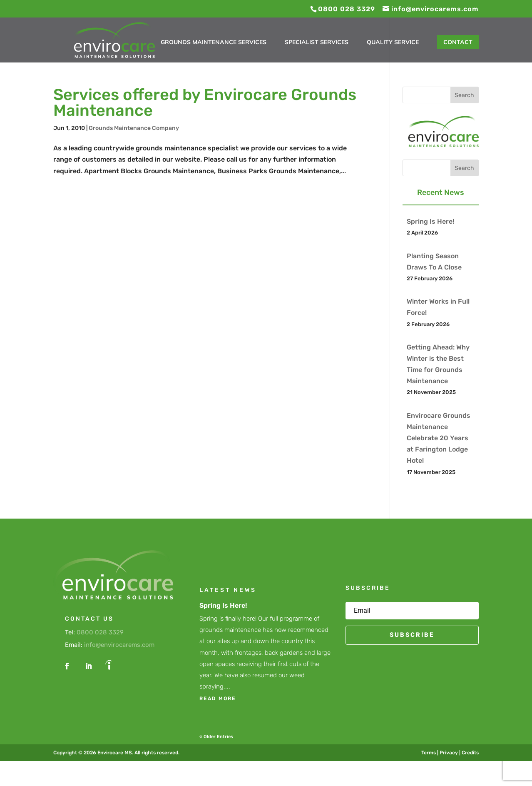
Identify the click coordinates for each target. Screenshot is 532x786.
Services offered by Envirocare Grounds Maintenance (205, 102)
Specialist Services (317, 42)
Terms (429, 753)
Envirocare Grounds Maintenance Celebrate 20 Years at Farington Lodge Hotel (439, 438)
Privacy (449, 753)
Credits (470, 753)
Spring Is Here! (430, 221)
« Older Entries (216, 737)
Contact (458, 42)
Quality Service (393, 42)
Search (464, 95)
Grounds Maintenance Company (134, 128)
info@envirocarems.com (119, 645)
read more (218, 699)
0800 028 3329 (100, 632)
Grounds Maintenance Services (214, 42)
